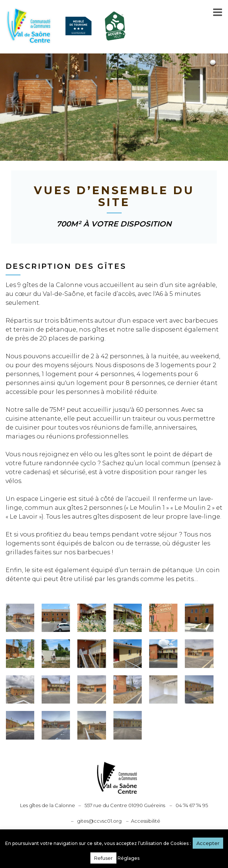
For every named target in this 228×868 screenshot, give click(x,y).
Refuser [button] (103, 858)
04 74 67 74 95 (192, 805)
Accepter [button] (208, 843)
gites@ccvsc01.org (99, 821)
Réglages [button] (129, 858)
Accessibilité (146, 821)
